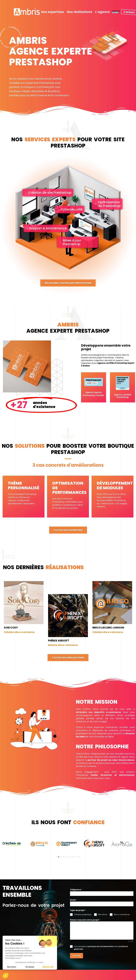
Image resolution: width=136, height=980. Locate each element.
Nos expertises (53, 12)
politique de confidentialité (100, 946)
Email (74, 900)
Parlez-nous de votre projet (85, 920)
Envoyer (76, 956)
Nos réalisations (79, 12)
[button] (56, 866)
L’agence (102, 12)
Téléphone (76, 890)
